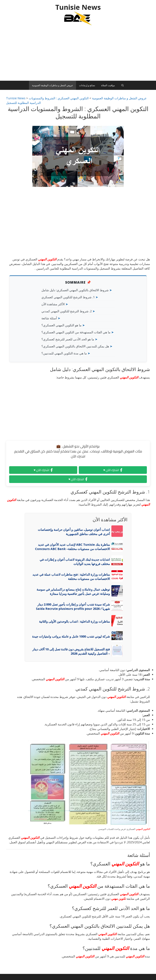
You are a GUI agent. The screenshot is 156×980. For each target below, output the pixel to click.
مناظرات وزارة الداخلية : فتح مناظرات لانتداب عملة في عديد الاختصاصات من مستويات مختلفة (71, 577)
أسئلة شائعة (49, 318)
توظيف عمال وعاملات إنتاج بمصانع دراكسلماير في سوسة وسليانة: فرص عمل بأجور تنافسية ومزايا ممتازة (73, 592)
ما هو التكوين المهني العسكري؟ (61, 325)
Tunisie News (78, 7)
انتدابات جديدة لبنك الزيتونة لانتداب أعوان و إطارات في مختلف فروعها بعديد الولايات (75, 562)
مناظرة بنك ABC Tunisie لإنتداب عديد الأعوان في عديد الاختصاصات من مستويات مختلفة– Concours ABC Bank (72, 547)
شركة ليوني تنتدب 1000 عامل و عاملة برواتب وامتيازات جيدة (71, 636)
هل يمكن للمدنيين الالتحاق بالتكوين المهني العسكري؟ (75, 346)
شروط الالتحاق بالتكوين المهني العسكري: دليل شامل (75, 290)
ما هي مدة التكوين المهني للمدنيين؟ (64, 353)
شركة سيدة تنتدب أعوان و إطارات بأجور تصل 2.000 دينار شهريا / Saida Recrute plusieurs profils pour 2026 (73, 606)
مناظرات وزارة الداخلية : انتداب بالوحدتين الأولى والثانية (74, 621)
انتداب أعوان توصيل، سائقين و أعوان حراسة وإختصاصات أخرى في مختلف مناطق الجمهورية (74, 532)
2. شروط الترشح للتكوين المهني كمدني (67, 311)
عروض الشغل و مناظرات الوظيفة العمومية (52, 85)
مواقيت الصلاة (108, 85)
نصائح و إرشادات (87, 85)
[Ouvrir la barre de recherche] (122, 85)
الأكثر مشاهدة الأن (53, 304)
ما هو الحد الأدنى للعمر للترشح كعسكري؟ (68, 339)
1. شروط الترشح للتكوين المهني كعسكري (68, 297)
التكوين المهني (47, 259)
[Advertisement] (78, 55)
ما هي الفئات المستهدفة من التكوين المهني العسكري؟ (76, 332)
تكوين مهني (119, 899)
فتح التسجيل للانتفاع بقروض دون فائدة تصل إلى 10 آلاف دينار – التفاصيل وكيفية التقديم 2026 (71, 651)
